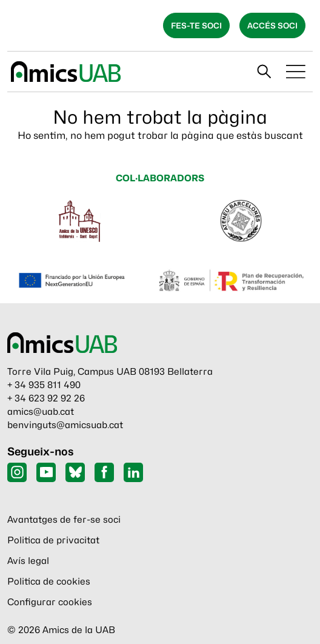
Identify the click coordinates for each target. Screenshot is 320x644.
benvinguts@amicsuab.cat (65, 425)
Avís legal (28, 561)
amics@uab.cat (41, 412)
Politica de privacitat (53, 540)
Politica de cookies (49, 582)
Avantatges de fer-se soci (64, 520)
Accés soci (272, 25)
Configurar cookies (50, 602)
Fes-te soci (196, 25)
